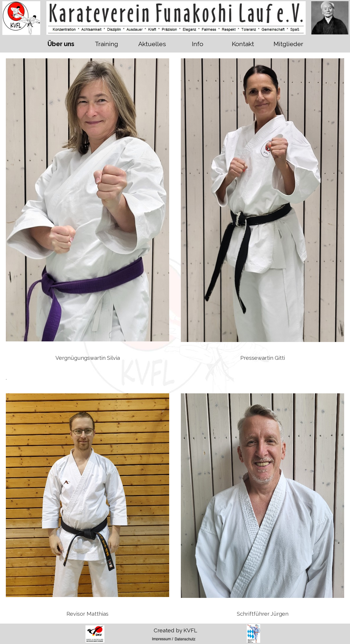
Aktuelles (152, 44)
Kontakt (243, 44)
